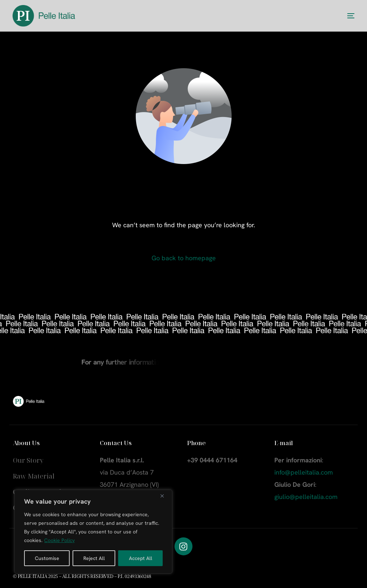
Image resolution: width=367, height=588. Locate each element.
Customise (47, 558)
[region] (93, 532)
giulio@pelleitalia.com (306, 497)
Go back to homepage (184, 258)
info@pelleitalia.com (304, 472)
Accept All (141, 558)
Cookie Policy (59, 540)
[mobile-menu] (344, 16)
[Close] (165, 496)
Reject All (94, 558)
